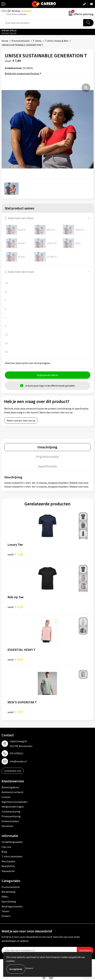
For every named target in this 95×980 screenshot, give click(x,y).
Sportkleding (9, 901)
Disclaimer (7, 826)
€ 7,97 (15, 712)
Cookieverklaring (11, 811)
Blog (4, 852)
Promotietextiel (21, 41)
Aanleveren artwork (12, 792)
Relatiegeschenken (12, 906)
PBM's (5, 897)
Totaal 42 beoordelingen (16, 14)
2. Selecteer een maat (19, 272)
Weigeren (30, 968)
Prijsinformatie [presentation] (47, 457)
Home (5, 41)
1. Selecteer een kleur (19, 218)
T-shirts (37, 41)
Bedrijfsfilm (8, 866)
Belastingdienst (10, 787)
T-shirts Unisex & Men (57, 41)
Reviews (16, 11)
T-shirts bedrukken (12, 856)
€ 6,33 (15, 607)
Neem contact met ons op (21, 420)
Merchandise (8, 861)
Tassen (5, 911)
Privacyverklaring (11, 816)
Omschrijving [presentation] (47, 447)
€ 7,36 (15, 554)
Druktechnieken (10, 821)
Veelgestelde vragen (13, 807)
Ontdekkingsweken (12, 842)
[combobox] (42, 23)
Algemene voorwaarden (15, 802)
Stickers (6, 916)
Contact (6, 797)
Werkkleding (8, 892)
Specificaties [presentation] (47, 466)
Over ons (6, 847)
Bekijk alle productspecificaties (23, 73)
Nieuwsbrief (8, 871)
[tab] (47, 447)
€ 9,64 (15, 659)
